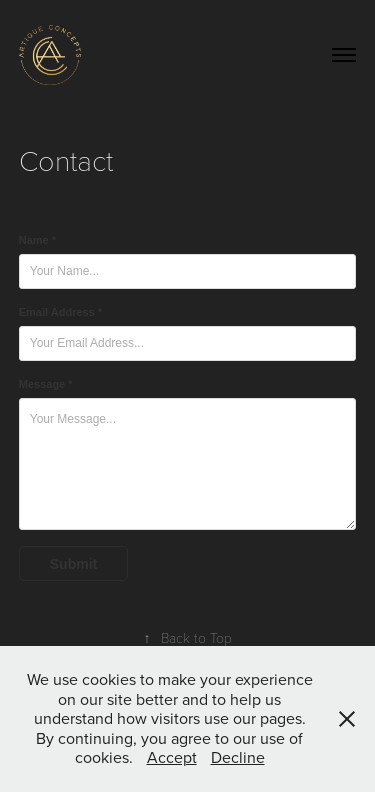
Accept (172, 757)
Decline (238, 757)
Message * (46, 384)
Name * (37, 240)
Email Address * (60, 312)
